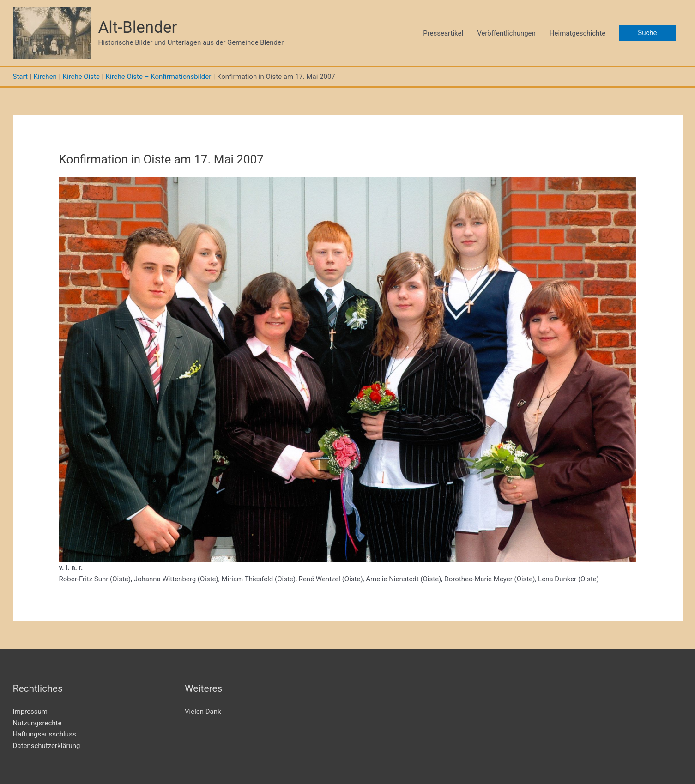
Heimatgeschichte (577, 33)
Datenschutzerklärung (47, 746)
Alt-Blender (138, 27)
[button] (647, 33)
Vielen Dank (203, 712)
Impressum (30, 712)
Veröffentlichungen (506, 33)
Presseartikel (443, 33)
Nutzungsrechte (37, 723)
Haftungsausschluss (45, 734)
